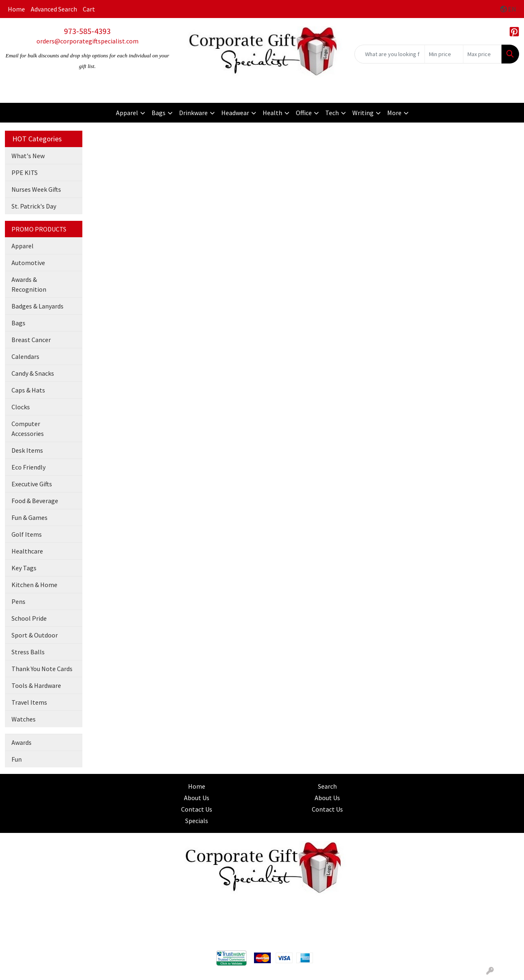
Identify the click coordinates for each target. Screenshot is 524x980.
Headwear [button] (235, 113)
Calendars (25, 356)
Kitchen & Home (34, 585)
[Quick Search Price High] (482, 54)
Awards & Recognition (29, 284)
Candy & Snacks (33, 373)
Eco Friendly (28, 467)
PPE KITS (25, 172)
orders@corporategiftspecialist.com (87, 41)
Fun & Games (29, 517)
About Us (197, 798)
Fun (17, 759)
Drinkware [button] (193, 113)
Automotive (28, 263)
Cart (89, 9)
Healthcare (27, 551)
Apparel (23, 246)
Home (16, 9)
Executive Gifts (32, 484)
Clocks (21, 407)
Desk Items (27, 450)
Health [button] (272, 113)
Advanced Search (54, 9)
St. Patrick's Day (34, 206)
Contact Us (197, 809)
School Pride (29, 618)
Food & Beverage (35, 501)
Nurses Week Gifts (36, 189)
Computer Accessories (28, 429)
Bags (18, 323)
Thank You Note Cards (42, 669)
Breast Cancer (31, 340)
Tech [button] (332, 113)
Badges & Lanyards (37, 306)
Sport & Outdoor (35, 635)
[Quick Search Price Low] (444, 54)
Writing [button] (363, 113)
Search (327, 786)
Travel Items (29, 702)
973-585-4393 (87, 31)
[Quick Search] (390, 54)
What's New (28, 156)
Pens (18, 601)
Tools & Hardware (36, 685)
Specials (197, 821)
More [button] (394, 113)
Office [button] (304, 113)
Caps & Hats (28, 390)
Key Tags (24, 568)
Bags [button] (159, 113)
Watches (24, 719)
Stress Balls (28, 652)
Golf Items (27, 534)
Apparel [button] (127, 113)
